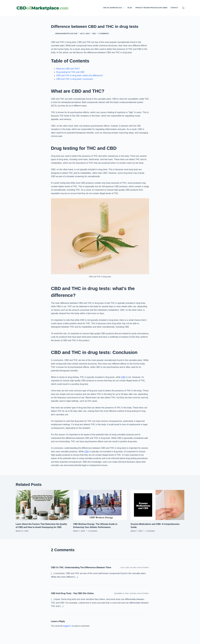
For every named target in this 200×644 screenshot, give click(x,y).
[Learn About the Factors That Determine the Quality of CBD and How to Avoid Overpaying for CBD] (42, 505)
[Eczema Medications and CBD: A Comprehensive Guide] (158, 505)
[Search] (183, 8)
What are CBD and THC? (68, 69)
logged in (67, 626)
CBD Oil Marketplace (114, 8)
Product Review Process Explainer (151, 8)
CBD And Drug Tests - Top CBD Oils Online (72, 593)
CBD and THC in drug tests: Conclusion (75, 79)
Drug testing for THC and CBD (70, 72)
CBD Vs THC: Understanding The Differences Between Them (81, 567)
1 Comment (92, 531)
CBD (94, 34)
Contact (174, 8)
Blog (130, 8)
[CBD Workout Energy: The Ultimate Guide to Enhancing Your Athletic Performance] (100, 505)
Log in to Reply (143, 568)
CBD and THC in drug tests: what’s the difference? (80, 75)
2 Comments (104, 34)
